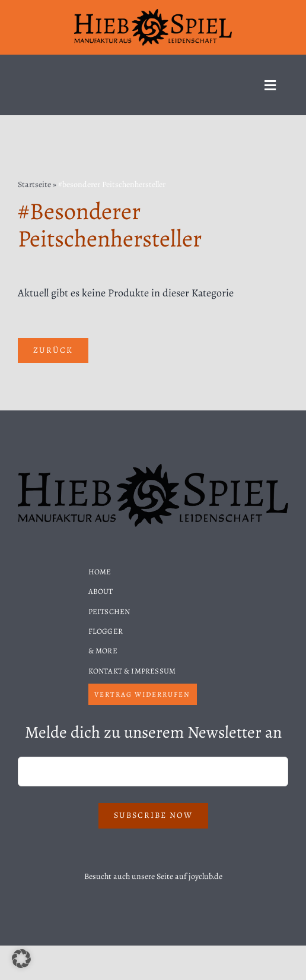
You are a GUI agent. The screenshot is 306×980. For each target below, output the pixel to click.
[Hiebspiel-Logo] (153, 13)
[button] (21, 959)
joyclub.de (205, 876)
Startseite (34, 184)
